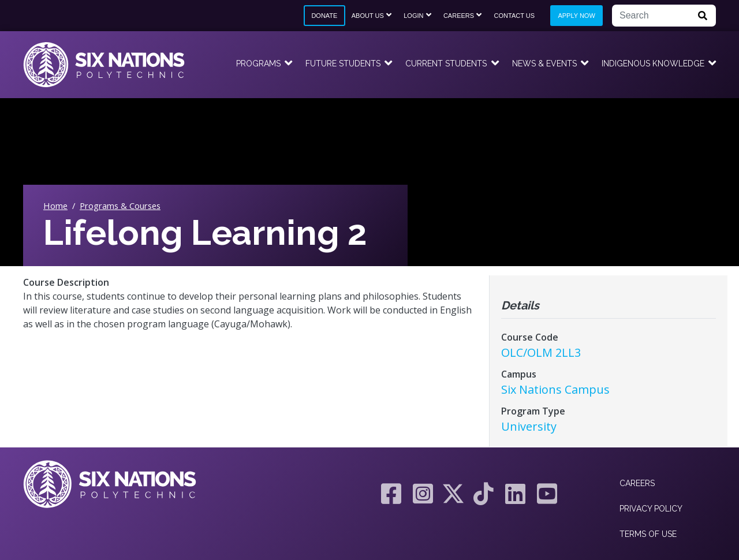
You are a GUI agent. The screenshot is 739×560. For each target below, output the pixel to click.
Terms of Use (648, 534)
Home (55, 206)
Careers (459, 16)
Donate (324, 16)
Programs (258, 64)
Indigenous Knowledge (653, 64)
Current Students (446, 64)
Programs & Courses (120, 206)
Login (413, 16)
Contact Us (515, 16)
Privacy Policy (651, 509)
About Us (368, 16)
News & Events (544, 64)
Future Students (343, 64)
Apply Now (576, 16)
